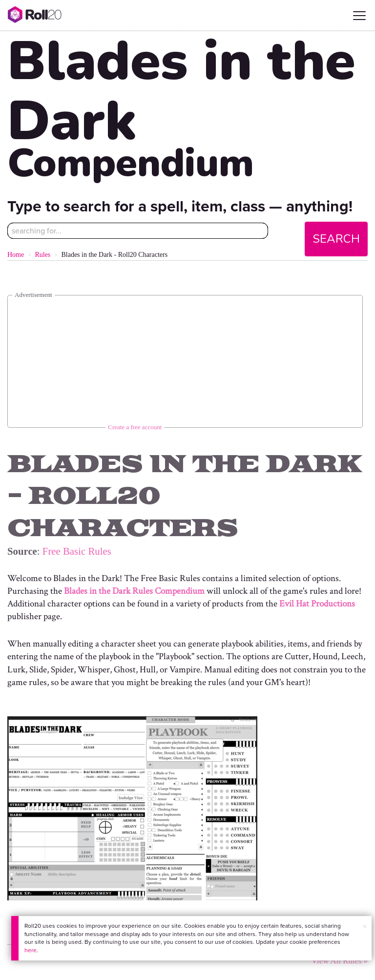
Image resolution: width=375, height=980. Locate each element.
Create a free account (135, 427)
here (31, 950)
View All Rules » (340, 961)
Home (16, 255)
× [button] (365, 927)
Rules (42, 255)
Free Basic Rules (77, 551)
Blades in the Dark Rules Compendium (134, 591)
